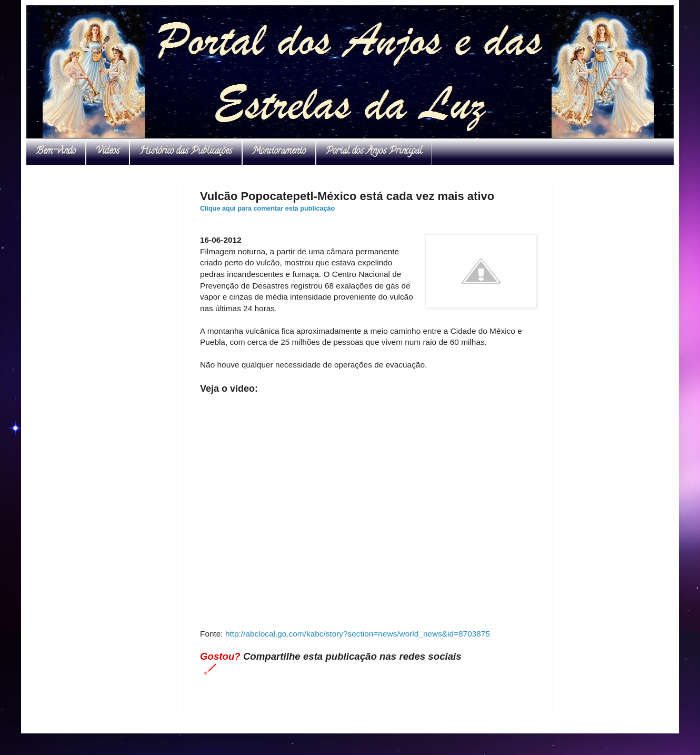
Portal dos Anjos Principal (374, 152)
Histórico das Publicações (186, 152)
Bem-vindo (56, 152)
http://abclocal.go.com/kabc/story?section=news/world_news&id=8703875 (358, 634)
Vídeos (108, 152)
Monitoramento (279, 152)
